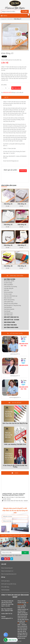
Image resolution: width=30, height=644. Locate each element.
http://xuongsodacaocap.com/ (9, 574)
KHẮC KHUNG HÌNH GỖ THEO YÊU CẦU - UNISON (15, 501)
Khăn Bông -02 (8, 204)
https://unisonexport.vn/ (7, 571)
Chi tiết (8, 206)
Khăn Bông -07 (22, 245)
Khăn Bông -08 (8, 266)
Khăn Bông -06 (8, 245)
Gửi (15, 526)
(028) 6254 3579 (7, 92)
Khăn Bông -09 (22, 266)
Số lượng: (4, 85)
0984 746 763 (12, 640)
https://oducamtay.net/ (7, 568)
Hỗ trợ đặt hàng (5, 587)
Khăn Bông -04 (8, 225)
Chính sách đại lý (5, 581)
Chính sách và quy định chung (9, 584)
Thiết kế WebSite (5, 590)
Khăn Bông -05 (22, 225)
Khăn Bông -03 (22, 204)
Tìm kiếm (25, 11)
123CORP (19, 641)
